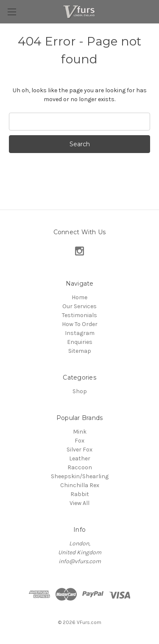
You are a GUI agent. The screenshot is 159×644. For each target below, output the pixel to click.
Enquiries (80, 342)
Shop (80, 391)
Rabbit (80, 494)
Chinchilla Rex (80, 485)
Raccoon (80, 467)
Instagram (80, 333)
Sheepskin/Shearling (80, 476)
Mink (80, 432)
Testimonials (79, 315)
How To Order (80, 324)
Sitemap (80, 351)
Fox (79, 441)
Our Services (79, 306)
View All (79, 503)
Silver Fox (79, 450)
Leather (80, 458)
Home (79, 297)
